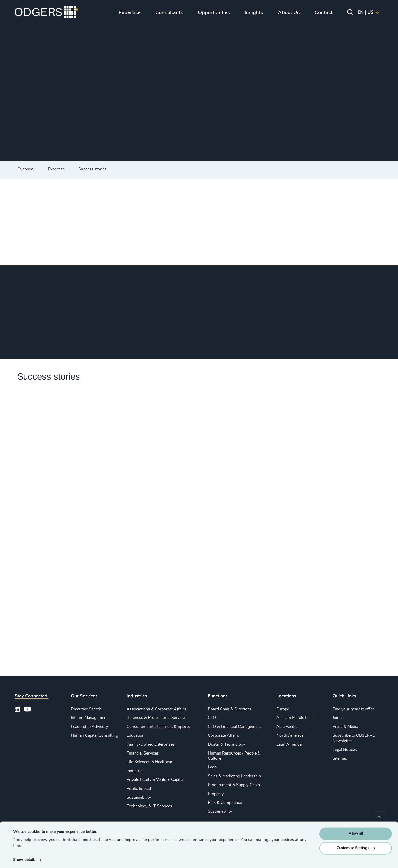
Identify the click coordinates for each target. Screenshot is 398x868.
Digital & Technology (227, 744)
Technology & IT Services (149, 806)
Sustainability (139, 797)
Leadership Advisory (89, 727)
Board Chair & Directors (229, 709)
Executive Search (86, 709)
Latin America (289, 744)
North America (290, 735)
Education (136, 735)
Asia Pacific (287, 727)
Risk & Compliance (225, 803)
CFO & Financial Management (234, 727)
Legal (213, 767)
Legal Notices (345, 750)
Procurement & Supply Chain (234, 785)
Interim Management (89, 718)
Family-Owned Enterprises (151, 744)
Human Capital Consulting (94, 735)
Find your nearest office (354, 709)
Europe (283, 709)
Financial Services (143, 753)
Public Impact (139, 789)
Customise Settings (356, 846)
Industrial (135, 771)
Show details (24, 858)
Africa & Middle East (295, 718)
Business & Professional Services (157, 718)
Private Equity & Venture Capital (155, 780)
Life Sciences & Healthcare (151, 762)
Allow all (356, 832)
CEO (212, 718)
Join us (339, 718)
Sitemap (340, 758)
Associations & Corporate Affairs (156, 709)
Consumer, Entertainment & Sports (158, 727)
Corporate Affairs (223, 735)
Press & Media (345, 727)
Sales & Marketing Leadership (234, 776)
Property (216, 794)
